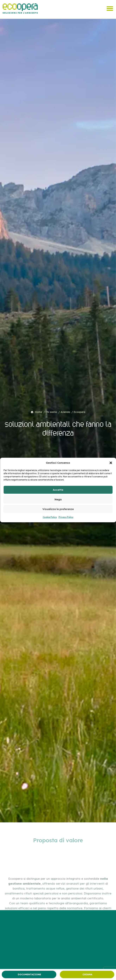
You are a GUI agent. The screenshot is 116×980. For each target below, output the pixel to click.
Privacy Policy (66, 517)
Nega (58, 499)
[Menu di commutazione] (110, 8)
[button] (111, 463)
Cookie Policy (50, 517)
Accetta (58, 490)
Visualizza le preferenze (58, 509)
